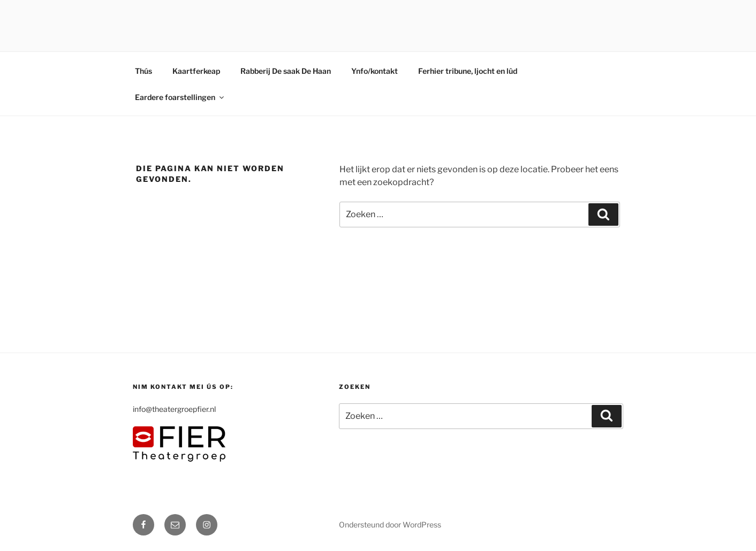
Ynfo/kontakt (375, 71)
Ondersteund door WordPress (390, 525)
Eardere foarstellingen (180, 97)
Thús (143, 71)
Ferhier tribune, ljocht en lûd (468, 71)
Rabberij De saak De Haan (286, 71)
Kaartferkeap (196, 71)
